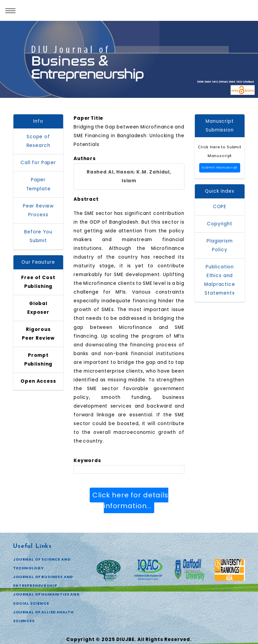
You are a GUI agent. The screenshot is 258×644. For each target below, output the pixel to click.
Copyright (220, 224)
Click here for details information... (130, 500)
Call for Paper (38, 163)
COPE (220, 207)
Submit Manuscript (220, 167)
